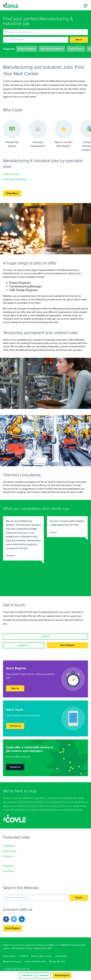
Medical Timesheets (12, 962)
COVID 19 (24, 956)
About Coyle (10, 851)
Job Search (9, 871)
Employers (9, 866)
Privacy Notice (10, 956)
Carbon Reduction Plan (35, 962)
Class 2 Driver (76, 49)
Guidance (8, 856)
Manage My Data (57, 962)
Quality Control (11, 174)
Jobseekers (9, 846)
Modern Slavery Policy (42, 956)
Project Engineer (27, 49)
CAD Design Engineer (52, 49)
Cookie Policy (61, 956)
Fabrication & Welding (15, 179)
